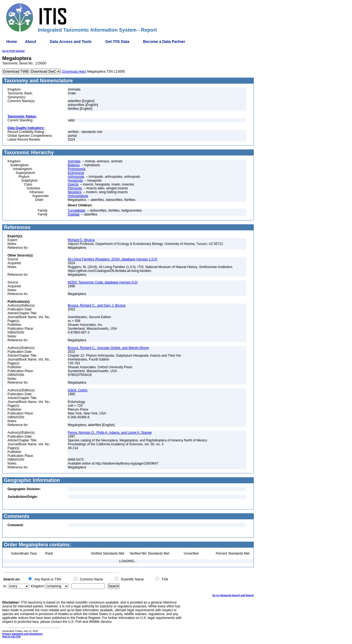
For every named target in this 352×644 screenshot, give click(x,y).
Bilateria (74, 165)
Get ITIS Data (117, 42)
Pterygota (75, 188)
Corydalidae (76, 211)
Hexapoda (75, 181)
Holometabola (78, 196)
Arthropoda (76, 177)
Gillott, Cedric (78, 390)
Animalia (74, 161)
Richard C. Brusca (81, 240)
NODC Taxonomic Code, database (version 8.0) (103, 282)
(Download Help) (74, 72)
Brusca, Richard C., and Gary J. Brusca (97, 305)
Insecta (73, 184)
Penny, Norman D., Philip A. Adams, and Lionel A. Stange (110, 433)
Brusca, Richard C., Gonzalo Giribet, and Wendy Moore (108, 348)
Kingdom (37, 586)
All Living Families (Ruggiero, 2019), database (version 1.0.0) (112, 259)
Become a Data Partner (164, 42)
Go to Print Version (13, 51)
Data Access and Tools (71, 42)
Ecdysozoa (76, 173)
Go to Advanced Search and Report (233, 595)
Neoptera (74, 192)
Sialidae (74, 214)
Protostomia (76, 169)
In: (5, 586)
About (31, 42)
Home (12, 42)
